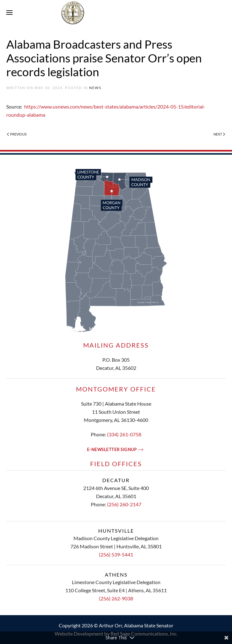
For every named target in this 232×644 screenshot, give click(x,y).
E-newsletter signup (112, 450)
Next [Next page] (219, 134)
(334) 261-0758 (124, 434)
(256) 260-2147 (124, 504)
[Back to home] (116, 13)
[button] (9, 13)
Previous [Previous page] (17, 134)
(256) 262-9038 (116, 598)
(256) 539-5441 (116, 554)
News (95, 88)
